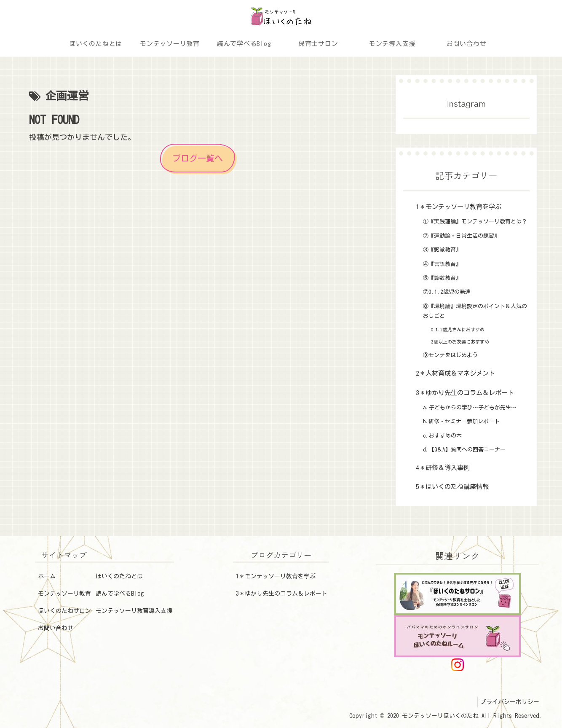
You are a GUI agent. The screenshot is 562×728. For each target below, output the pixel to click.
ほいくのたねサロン (64, 611)
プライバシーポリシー (508, 702)
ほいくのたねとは (119, 576)
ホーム (47, 576)
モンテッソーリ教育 (64, 594)
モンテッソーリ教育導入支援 (134, 611)
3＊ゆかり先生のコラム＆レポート (282, 594)
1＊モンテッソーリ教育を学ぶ (276, 576)
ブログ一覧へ (198, 158)
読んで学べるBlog (120, 594)
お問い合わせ (56, 628)
